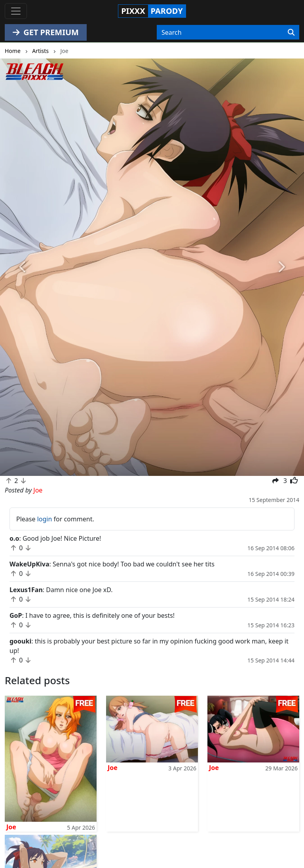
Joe (11, 827)
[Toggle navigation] (16, 11)
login (45, 519)
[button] (23, 267)
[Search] (291, 32)
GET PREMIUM (46, 32)
